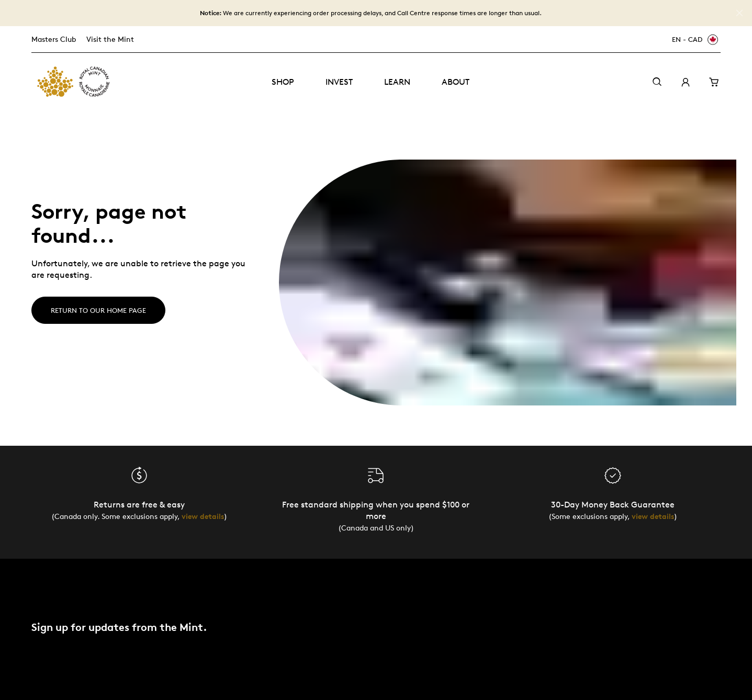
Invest (339, 82)
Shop (283, 82)
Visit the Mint (110, 39)
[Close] (739, 13)
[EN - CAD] (693, 39)
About (456, 82)
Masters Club (54, 39)
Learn (397, 82)
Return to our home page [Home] (98, 310)
